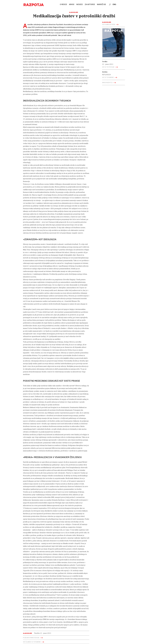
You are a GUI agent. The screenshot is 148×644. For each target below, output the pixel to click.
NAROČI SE (101, 5)
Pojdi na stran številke (31, 638)
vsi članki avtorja (109, 24)
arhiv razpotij (107, 83)
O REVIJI (63, 5)
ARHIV (72, 5)
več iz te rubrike (108, 77)
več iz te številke (108, 67)
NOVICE (80, 5)
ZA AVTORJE (90, 5)
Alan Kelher (74, 12)
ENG (114, 5)
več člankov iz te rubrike (32, 642)
